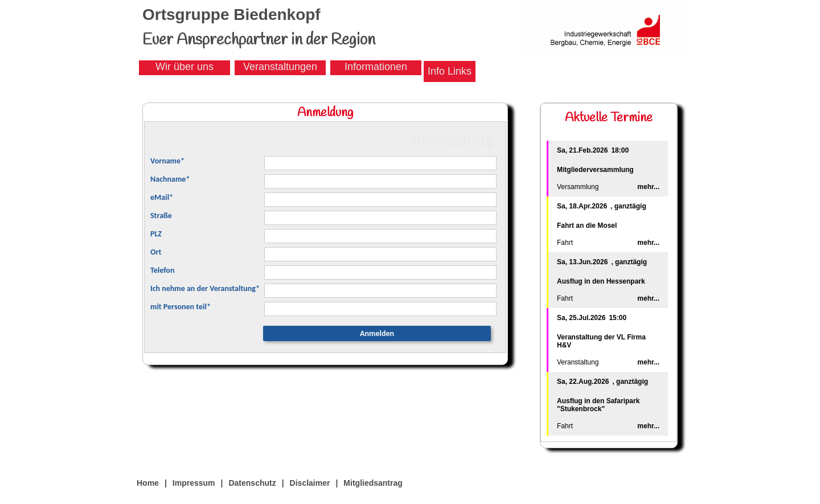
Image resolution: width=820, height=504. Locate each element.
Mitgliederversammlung (595, 170)
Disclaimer (310, 483)
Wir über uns (184, 67)
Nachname (170, 179)
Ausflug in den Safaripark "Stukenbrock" (598, 405)
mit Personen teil (181, 307)
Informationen (376, 67)
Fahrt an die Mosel (587, 226)
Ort (156, 252)
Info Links (450, 71)
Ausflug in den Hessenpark (601, 281)
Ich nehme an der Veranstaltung (205, 288)
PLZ (156, 234)
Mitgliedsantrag (373, 483)
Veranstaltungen (280, 67)
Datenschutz (252, 483)
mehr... (648, 187)
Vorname (167, 161)
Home (148, 483)
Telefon (162, 270)
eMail (162, 197)
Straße (161, 216)
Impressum (194, 483)
